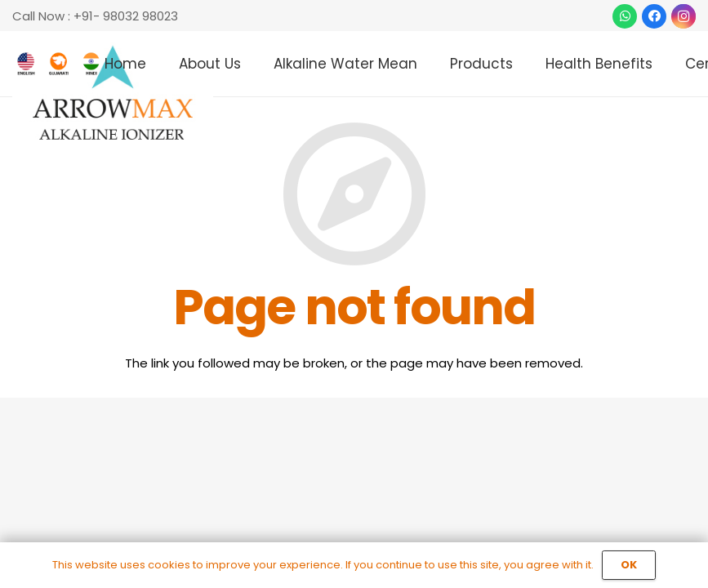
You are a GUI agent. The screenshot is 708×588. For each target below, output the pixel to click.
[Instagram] (684, 16)
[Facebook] (654, 16)
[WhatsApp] (625, 16)
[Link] (113, 94)
